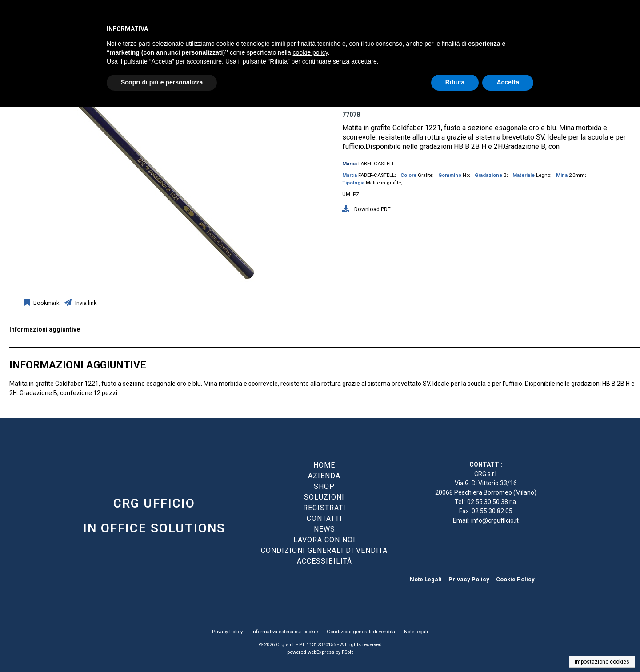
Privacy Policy (469, 579)
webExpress (321, 652)
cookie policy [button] (310, 52)
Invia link (85, 303)
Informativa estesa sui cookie (285, 632)
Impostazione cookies (602, 662)
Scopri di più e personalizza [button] (162, 82)
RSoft (347, 652)
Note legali (416, 632)
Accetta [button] (508, 82)
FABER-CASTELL (376, 164)
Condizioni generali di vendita (361, 632)
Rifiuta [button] (455, 82)
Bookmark (46, 303)
